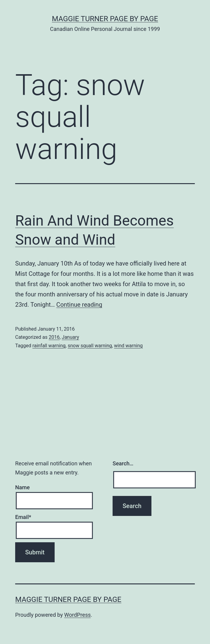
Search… (123, 463)
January (71, 337)
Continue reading (79, 305)
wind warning (128, 346)
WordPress (78, 615)
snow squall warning (90, 346)
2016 (54, 337)
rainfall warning (49, 346)
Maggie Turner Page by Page (105, 19)
